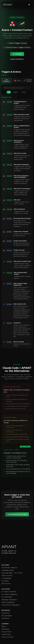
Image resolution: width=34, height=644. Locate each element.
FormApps (5, 581)
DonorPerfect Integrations (11, 605)
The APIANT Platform (9, 568)
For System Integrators (10, 594)
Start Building (17, 54)
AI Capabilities (6, 578)
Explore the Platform (17, 59)
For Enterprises (7, 597)
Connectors (6, 618)
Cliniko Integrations (8, 602)
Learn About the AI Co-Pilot (17, 514)
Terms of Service (7, 637)
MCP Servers (6, 584)
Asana (17, 80)
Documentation (7, 616)
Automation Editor (8, 570)
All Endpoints (7, 80)
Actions (24, 92)
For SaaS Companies (9, 592)
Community (5, 613)
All (9, 92)
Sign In (4, 626)
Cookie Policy (6, 634)
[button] (29, 5)
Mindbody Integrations (9, 600)
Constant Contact (28, 80)
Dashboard (5, 629)
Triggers (16, 92)
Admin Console (7, 576)
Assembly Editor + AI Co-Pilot (12, 573)
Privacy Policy (6, 632)
